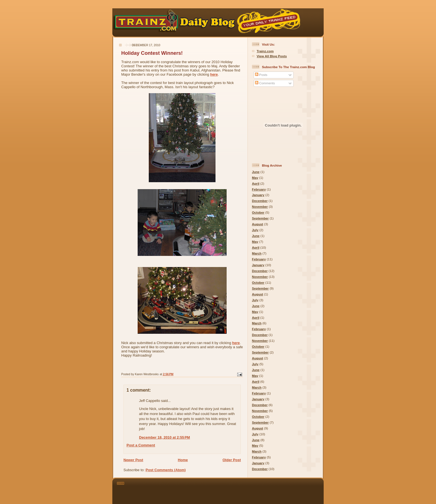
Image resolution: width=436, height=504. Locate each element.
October (258, 212)
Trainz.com (265, 51)
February (259, 189)
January (258, 195)
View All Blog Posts (272, 56)
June (256, 172)
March (257, 253)
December (260, 201)
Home (183, 460)
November (260, 207)
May (255, 178)
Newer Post (133, 460)
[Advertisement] (226, 490)
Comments (265, 83)
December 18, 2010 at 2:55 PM (164, 437)
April (256, 183)
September (260, 218)
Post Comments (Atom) (166, 470)
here (214, 74)
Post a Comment (141, 445)
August (257, 224)
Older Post (232, 460)
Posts (261, 75)
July (255, 230)
